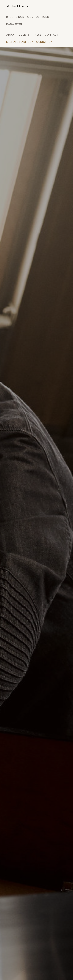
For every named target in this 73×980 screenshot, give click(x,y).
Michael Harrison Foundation (29, 42)
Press (37, 35)
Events (24, 35)
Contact (52, 35)
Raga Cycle (15, 24)
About (11, 35)
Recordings (15, 17)
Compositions (38, 17)
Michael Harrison (19, 6)
